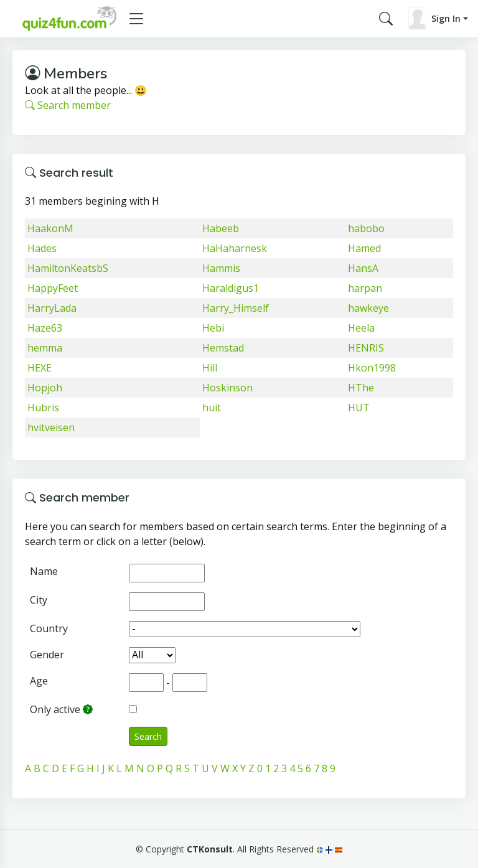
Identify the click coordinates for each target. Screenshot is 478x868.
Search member (68, 105)
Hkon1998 (372, 368)
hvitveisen (51, 427)
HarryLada (52, 308)
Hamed (364, 248)
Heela (361, 328)
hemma (45, 348)
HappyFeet (53, 288)
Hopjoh (45, 388)
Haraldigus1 (231, 288)
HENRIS (366, 348)
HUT (359, 408)
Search (148, 736)
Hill (210, 368)
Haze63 (45, 328)
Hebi (213, 328)
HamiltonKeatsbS (68, 268)
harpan (365, 288)
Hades (42, 248)
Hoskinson (227, 388)
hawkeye (368, 308)
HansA (363, 268)
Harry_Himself (236, 308)
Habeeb (221, 228)
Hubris (43, 408)
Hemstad (223, 348)
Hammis (221, 268)
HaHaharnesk (235, 248)
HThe (361, 388)
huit (212, 408)
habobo (366, 228)
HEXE (40, 368)
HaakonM (50, 228)
